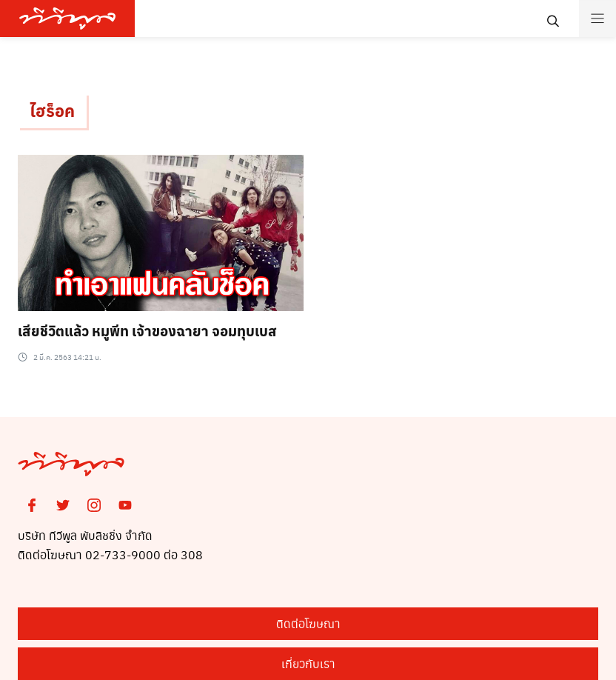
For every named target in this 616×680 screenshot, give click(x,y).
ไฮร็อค (52, 110)
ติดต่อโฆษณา (308, 623)
